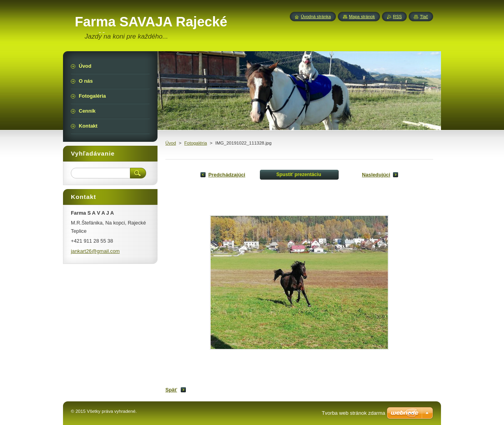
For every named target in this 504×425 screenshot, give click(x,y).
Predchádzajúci (227, 175)
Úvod (171, 143)
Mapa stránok (362, 17)
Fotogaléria (196, 143)
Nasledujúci (376, 175)
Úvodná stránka (316, 17)
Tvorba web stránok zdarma (353, 413)
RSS (397, 17)
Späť (171, 390)
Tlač (424, 17)
